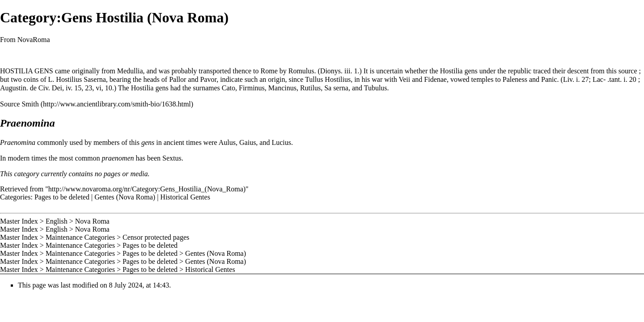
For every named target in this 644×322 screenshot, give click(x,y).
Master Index (19, 221)
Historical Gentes (185, 197)
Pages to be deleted (62, 197)
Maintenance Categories (80, 237)
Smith (30, 104)
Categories (15, 197)
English (57, 221)
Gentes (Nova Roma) (125, 197)
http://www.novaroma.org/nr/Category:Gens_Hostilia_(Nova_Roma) (147, 189)
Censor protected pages (156, 237)
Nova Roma (92, 221)
